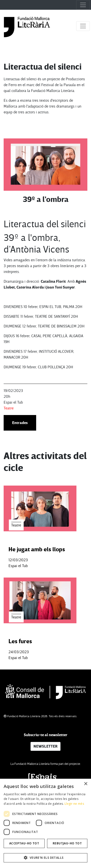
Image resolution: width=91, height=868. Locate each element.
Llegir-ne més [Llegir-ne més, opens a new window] (74, 804)
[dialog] (45, 823)
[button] (45, 858)
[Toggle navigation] (83, 5)
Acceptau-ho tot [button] (24, 843)
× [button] (86, 784)
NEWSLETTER (45, 746)
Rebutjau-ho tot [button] (67, 843)
